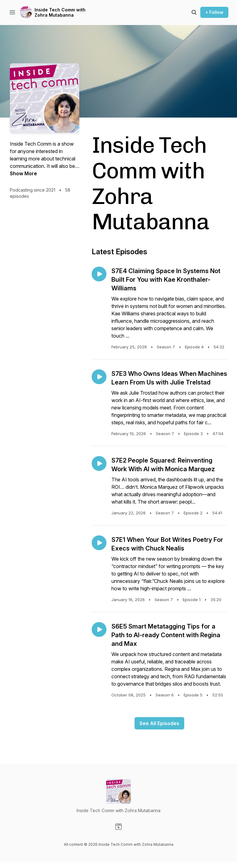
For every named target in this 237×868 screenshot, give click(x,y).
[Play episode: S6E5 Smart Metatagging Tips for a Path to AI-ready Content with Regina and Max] (99, 629)
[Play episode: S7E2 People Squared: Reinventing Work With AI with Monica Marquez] (99, 463)
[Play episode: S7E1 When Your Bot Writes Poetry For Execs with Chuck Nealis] (99, 543)
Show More (23, 173)
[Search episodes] (194, 12)
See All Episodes (159, 723)
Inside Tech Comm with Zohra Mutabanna (60, 12)
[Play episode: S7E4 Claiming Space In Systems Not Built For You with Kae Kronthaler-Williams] (99, 274)
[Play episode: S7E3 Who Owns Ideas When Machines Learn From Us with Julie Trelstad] (99, 377)
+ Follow (214, 12)
